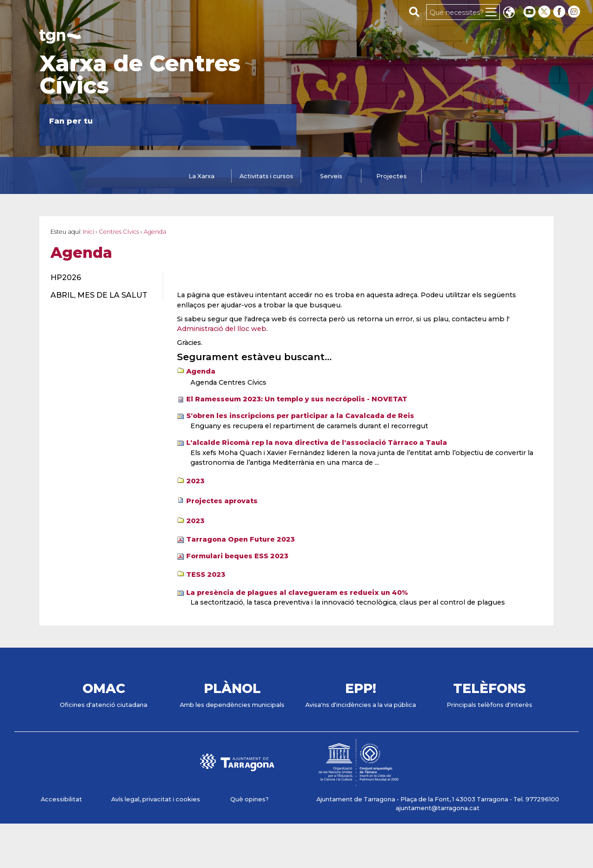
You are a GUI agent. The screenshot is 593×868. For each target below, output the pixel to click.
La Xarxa (202, 176)
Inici (88, 232)
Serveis (331, 176)
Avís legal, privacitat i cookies (156, 799)
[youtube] (530, 12)
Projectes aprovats (222, 501)
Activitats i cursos (266, 176)
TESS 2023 (206, 575)
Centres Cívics (119, 232)
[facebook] (560, 12)
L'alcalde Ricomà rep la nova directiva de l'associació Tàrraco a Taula (317, 443)
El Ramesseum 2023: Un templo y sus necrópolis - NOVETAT (297, 399)
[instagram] (575, 12)
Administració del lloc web (222, 329)
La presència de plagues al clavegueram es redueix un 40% (297, 593)
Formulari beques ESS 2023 (237, 556)
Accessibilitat (61, 799)
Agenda (201, 371)
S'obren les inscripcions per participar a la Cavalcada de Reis (300, 416)
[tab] (202, 177)
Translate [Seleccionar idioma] (509, 13)
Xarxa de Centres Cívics (140, 75)
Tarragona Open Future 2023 (240, 539)
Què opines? (249, 799)
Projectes (391, 176)
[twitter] (545, 12)
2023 (195, 481)
